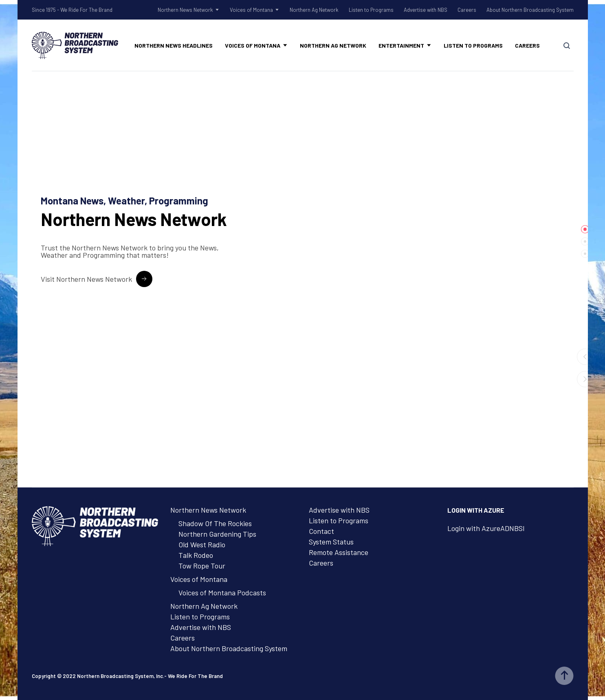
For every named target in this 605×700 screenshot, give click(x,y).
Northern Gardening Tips (217, 534)
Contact (321, 531)
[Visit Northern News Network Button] (97, 279)
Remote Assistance (339, 552)
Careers (467, 10)
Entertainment (401, 45)
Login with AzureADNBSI (486, 528)
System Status (331, 542)
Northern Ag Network (314, 10)
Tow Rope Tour (202, 566)
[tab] (585, 229)
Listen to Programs (371, 10)
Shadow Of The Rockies (215, 523)
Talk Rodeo (196, 555)
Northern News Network (185, 10)
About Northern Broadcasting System (530, 10)
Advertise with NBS (426, 10)
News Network (134, 219)
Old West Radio (202, 544)
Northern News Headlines (174, 45)
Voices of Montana (251, 10)
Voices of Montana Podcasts (222, 592)
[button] (585, 357)
